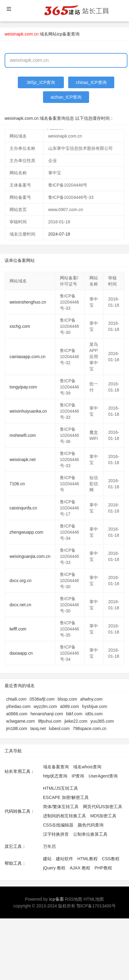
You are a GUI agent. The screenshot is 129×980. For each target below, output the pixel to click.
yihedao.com (18, 706)
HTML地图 (94, 899)
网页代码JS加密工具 (103, 807)
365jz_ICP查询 (41, 82)
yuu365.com (102, 721)
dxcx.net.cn (20, 605)
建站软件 (64, 859)
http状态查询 (55, 776)
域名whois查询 (87, 767)
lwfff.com (18, 629)
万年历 (49, 846)
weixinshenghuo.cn (28, 302)
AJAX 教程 (80, 868)
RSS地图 (74, 899)
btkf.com (74, 714)
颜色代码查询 (91, 825)
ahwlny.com (91, 699)
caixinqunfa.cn (23, 508)
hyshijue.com (95, 706)
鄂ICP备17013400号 (96, 906)
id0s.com (94, 714)
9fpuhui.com (49, 721)
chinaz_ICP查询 (91, 82)
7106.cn (17, 484)
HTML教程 (88, 859)
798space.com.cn (90, 728)
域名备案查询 (56, 767)
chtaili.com (16, 699)
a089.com (70, 706)
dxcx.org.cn (21, 581)
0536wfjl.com (42, 699)
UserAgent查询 (103, 776)
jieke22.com (76, 721)
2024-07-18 (59, 234)
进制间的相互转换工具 (64, 816)
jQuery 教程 (54, 868)
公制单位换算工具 (90, 834)
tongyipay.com (23, 387)
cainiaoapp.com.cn (27, 357)
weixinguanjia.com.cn (30, 556)
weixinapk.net (23, 460)
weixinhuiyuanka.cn (28, 411)
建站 (47, 859)
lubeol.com (59, 728)
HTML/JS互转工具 (61, 788)
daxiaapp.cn (21, 653)
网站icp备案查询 (64, 34)
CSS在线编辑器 (58, 825)
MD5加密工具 (104, 816)
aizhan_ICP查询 (66, 97)
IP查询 (78, 776)
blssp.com (67, 699)
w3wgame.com (20, 721)
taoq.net (38, 728)
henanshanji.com (47, 714)
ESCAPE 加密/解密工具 (66, 797)
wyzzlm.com (45, 706)
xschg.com (20, 326)
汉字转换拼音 (56, 834)
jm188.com (17, 728)
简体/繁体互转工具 (61, 807)
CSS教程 (111, 859)
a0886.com (17, 714)
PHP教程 (103, 868)
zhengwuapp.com (26, 532)
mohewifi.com (23, 435)
